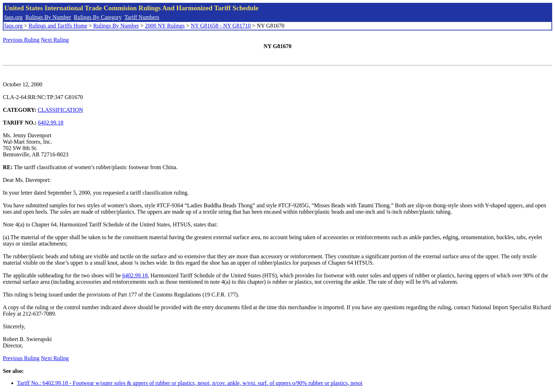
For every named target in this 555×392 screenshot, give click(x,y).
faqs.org (13, 17)
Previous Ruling (21, 40)
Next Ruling (55, 40)
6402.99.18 (51, 123)
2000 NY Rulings (165, 26)
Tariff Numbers (142, 17)
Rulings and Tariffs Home (58, 26)
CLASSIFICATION (61, 110)
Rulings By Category (98, 17)
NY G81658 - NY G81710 (221, 26)
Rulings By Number (48, 17)
